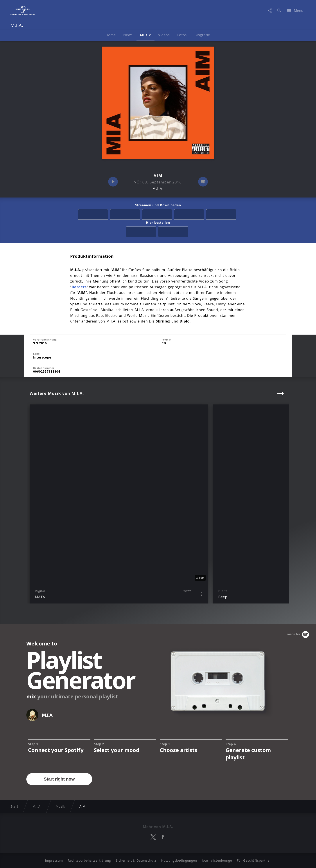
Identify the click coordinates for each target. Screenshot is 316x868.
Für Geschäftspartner (254, 860)
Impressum (54, 860)
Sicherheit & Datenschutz (136, 860)
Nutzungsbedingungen (179, 860)
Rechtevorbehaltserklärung (89, 860)
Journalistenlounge (217, 860)
